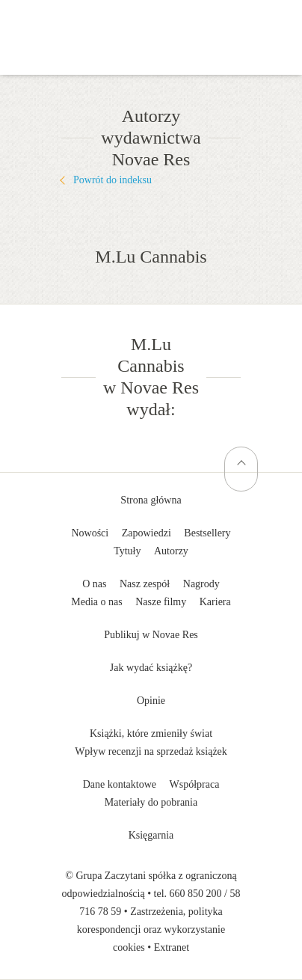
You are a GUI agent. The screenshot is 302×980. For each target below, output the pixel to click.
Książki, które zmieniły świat (151, 734)
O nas (94, 584)
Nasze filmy (161, 602)
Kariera (215, 602)
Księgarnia (151, 835)
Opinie (151, 701)
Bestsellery (207, 533)
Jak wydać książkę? (151, 668)
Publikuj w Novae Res (151, 635)
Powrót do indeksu (113, 180)
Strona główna (151, 500)
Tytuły (127, 551)
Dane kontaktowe (120, 784)
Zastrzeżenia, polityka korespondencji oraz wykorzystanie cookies (151, 930)
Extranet (172, 947)
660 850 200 (196, 894)
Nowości (90, 533)
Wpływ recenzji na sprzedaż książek (151, 751)
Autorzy (171, 551)
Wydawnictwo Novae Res (151, 22)
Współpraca (195, 784)
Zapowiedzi (147, 533)
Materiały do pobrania (151, 802)
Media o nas (96, 602)
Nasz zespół (145, 584)
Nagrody (201, 584)
